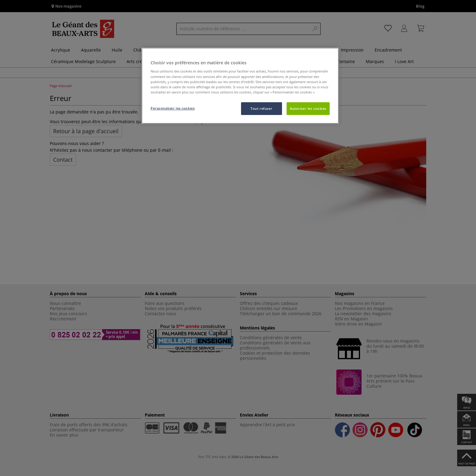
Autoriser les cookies (308, 108)
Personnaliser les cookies (173, 108)
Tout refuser (261, 108)
